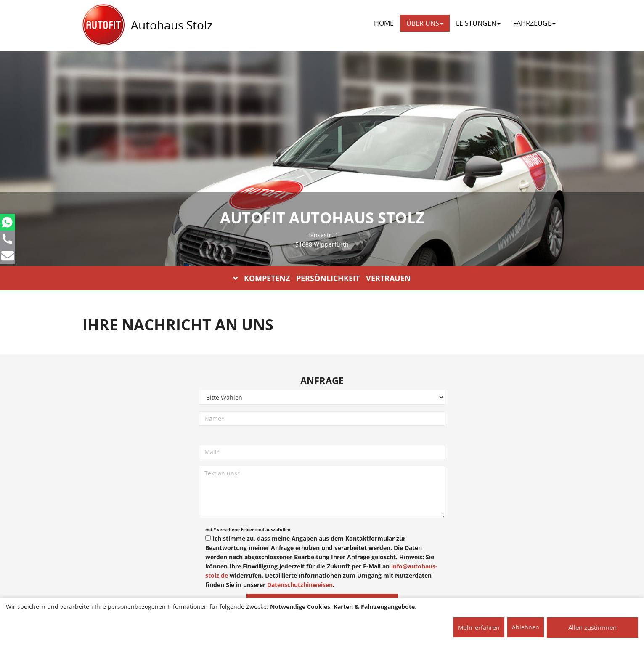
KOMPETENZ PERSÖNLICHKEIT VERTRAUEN (322, 278)
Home (384, 23)
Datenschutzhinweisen (300, 585)
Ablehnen (526, 627)
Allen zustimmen (592, 627)
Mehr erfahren (479, 628)
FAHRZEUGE (534, 23)
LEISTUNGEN (478, 23)
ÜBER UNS (425, 23)
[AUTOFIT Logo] (103, 25)
